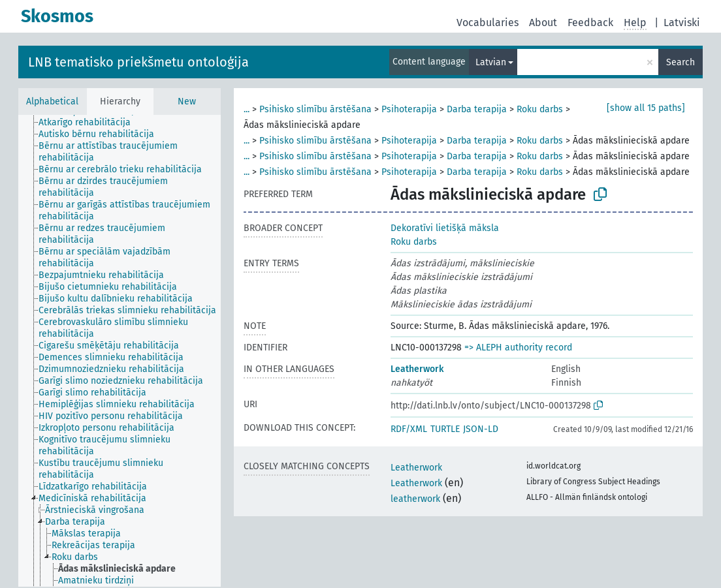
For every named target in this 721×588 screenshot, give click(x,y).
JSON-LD (481, 429)
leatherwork (415, 499)
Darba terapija (477, 109)
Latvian (491, 62)
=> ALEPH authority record (518, 348)
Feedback (590, 23)
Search (681, 62)
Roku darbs (540, 109)
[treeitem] (90, 123)
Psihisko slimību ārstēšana (315, 109)
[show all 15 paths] (646, 108)
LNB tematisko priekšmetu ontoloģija (138, 62)
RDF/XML (409, 429)
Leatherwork (417, 369)
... (247, 109)
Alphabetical (52, 101)
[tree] (120, 351)
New (187, 101)
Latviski (682, 23)
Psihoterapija (409, 109)
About (543, 23)
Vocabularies (488, 23)
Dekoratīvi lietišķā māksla (445, 228)
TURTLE (445, 429)
